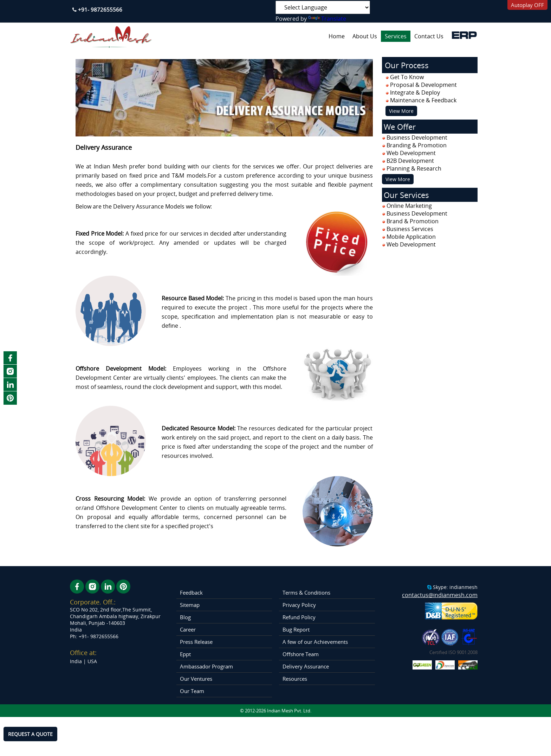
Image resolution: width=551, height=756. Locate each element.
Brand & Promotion (413, 221)
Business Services (410, 229)
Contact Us (429, 36)
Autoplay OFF (527, 5)
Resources (295, 679)
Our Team (192, 691)
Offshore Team (301, 654)
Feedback (191, 592)
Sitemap (190, 605)
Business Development (417, 213)
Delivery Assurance (306, 666)
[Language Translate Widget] (323, 7)
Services (396, 36)
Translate (327, 19)
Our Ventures (196, 679)
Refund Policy (299, 617)
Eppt (185, 654)
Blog (185, 617)
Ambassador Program (206, 666)
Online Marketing (409, 206)
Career (188, 629)
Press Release (196, 642)
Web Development (411, 244)
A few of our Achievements (315, 642)
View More (401, 111)
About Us (365, 36)
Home (337, 36)
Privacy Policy (299, 605)
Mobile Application (411, 237)
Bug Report (296, 629)
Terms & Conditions (306, 592)
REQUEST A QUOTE (30, 734)
